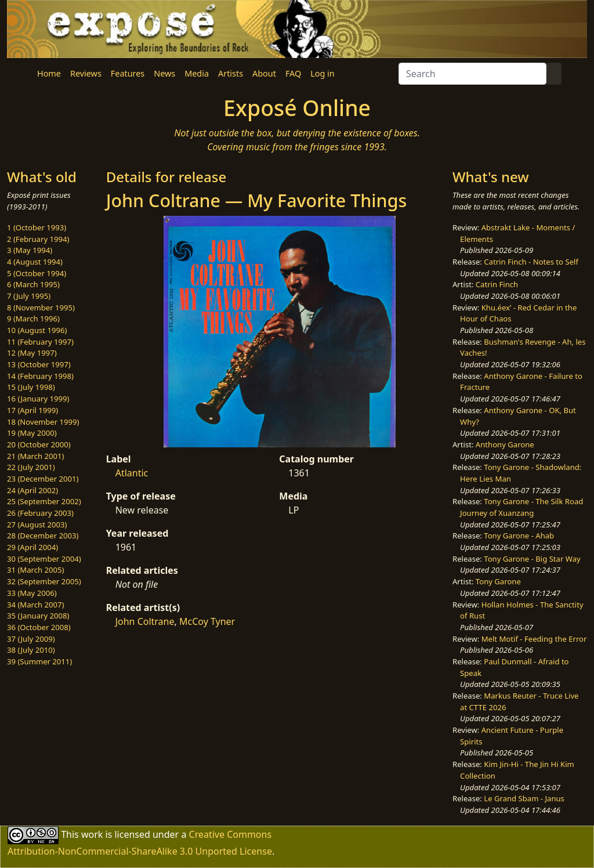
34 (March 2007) (35, 605)
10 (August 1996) (37, 330)
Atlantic (132, 473)
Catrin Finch (497, 284)
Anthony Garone (505, 444)
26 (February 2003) (40, 513)
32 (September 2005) (44, 581)
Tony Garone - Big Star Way (532, 559)
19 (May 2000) (32, 433)
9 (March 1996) (33, 319)
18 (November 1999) (43, 422)
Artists (231, 73)
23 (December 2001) (43, 479)
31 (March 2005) (35, 570)
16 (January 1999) (38, 399)
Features (128, 73)
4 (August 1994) (35, 262)
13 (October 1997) (39, 364)
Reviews (86, 73)
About (264, 73)
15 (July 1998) (31, 387)
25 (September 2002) (44, 501)
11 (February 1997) (40, 342)
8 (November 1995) (41, 308)
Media (197, 73)
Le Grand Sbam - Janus (524, 798)
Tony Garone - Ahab (519, 536)
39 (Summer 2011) (39, 661)
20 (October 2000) (39, 444)
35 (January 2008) (38, 616)
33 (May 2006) (32, 593)
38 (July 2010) (31, 650)
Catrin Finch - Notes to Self (531, 262)
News (164, 73)
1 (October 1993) (37, 227)
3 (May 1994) (30, 250)
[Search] (472, 74)
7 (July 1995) (29, 296)
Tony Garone (498, 581)
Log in (322, 73)
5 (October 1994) (37, 273)
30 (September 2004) (44, 559)
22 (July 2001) (31, 467)
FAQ (293, 73)
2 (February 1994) (38, 239)
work (92, 834)
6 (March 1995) (33, 284)
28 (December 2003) (43, 536)
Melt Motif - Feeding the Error (534, 639)
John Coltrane (145, 621)
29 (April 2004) (32, 547)
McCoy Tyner (207, 621)
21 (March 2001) (35, 456)
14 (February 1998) (40, 376)
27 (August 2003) (37, 525)
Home (49, 73)
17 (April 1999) (32, 410)
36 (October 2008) (39, 627)
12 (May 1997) (32, 353)
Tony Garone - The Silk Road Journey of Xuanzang (521, 507)
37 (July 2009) (31, 639)
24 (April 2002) (32, 490)
